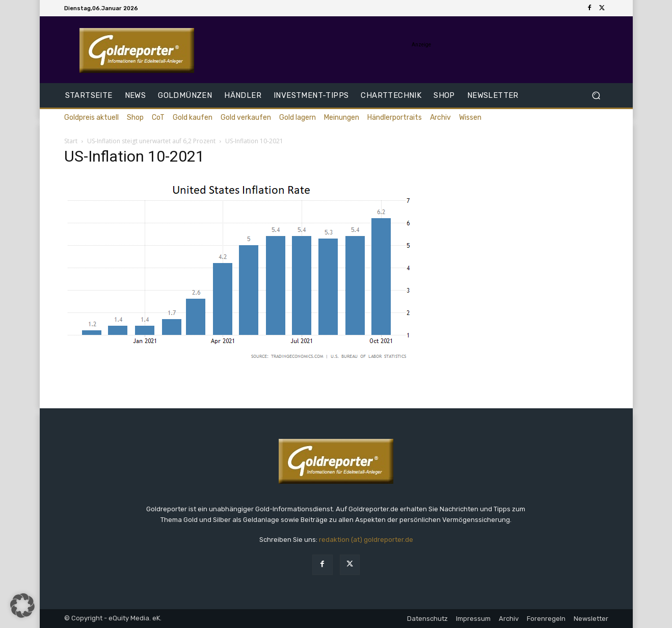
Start (71, 141)
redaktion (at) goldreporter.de (366, 540)
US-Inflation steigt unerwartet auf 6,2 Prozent (151, 141)
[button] (596, 96)
